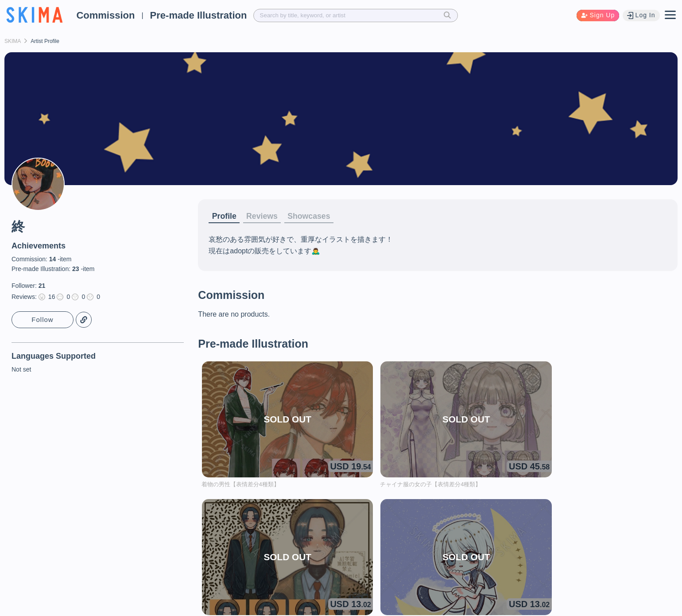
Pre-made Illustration (199, 15)
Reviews (268, 217)
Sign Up (596, 15)
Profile (226, 217)
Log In (640, 15)
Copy (84, 320)
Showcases (321, 217)
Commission (105, 15)
